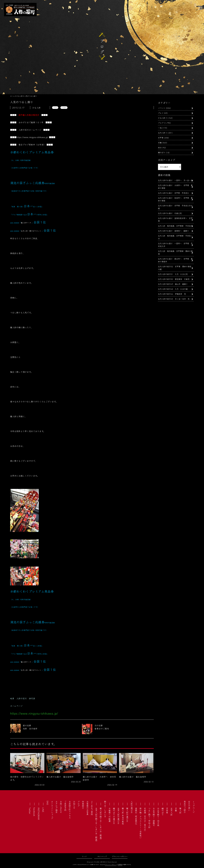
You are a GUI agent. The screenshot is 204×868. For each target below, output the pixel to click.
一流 (160, 128)
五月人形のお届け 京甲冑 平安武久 (174, 193)
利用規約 (120, 865)
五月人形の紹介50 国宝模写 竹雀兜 (174, 279)
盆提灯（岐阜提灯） (136, 817)
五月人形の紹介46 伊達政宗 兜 (172, 294)
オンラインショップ (52, 810)
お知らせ (74, 805)
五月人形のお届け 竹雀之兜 (170, 213)
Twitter (30, 811)
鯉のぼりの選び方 (114, 816)
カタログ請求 (56, 807)
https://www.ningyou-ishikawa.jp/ (32, 137)
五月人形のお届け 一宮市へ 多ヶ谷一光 (175, 180)
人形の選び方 (132, 807)
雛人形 (180, 810)
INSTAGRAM (39, 814)
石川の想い (189, 806)
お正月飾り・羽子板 (158, 817)
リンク (84, 856)
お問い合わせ (61, 807)
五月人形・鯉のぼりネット (31, 231)
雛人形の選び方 (127, 815)
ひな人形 (162, 118)
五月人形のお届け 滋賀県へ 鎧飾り (173, 231)
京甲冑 (161, 138)
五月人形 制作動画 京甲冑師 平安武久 (175, 226)
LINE (43, 810)
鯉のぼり (162, 152)
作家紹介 (83, 805)
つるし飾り (64, 108)
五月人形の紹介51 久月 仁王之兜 (173, 274)
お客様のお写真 (87, 808)
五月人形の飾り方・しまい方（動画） (96, 825)
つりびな (55, 108)
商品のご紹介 (185, 807)
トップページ (194, 807)
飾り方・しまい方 (105, 809)
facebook (34, 812)
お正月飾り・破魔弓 (154, 817)
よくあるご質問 (92, 808)
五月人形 (162, 133)
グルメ (161, 113)
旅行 (160, 147)
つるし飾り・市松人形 (149, 818)
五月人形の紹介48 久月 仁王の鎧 (173, 289)
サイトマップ (102, 856)
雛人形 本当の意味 (123, 816)
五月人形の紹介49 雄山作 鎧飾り (173, 284)
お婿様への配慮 (110, 815)
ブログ (161, 123)
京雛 (160, 143)
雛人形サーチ (26, 223)
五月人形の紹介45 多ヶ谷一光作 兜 (174, 299)
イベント (162, 108)
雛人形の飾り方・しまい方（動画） (101, 824)
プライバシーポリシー (120, 856)
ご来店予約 (65, 806)
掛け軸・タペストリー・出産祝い (141, 823)
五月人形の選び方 (118, 816)
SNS (48, 803)
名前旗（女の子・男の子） (145, 820)
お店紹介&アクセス (70, 810)
